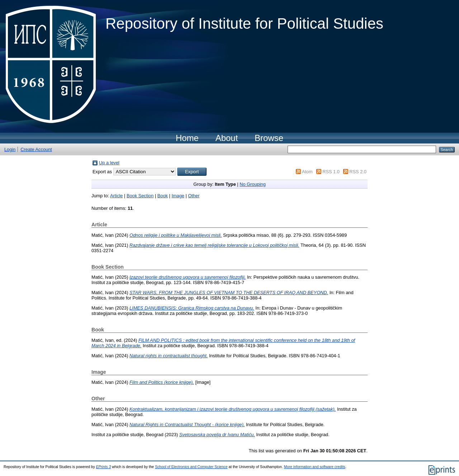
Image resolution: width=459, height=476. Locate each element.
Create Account (36, 149)
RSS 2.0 (358, 172)
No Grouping (253, 184)
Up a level (109, 163)
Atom (307, 172)
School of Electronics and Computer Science (191, 467)
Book (163, 196)
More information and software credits (315, 467)
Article (117, 196)
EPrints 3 (104, 467)
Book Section (140, 196)
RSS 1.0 (331, 172)
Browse (269, 138)
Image (178, 196)
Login (10, 149)
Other (194, 196)
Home (187, 138)
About (227, 138)
